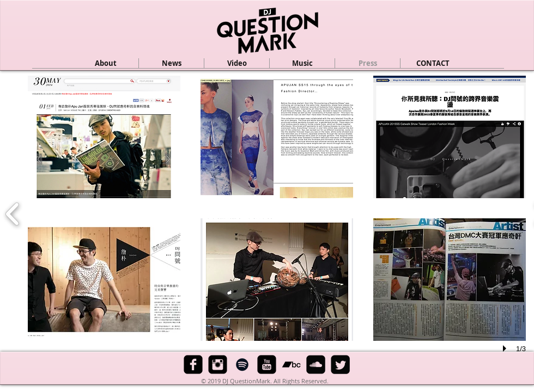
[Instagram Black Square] (218, 365)
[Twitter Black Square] (340, 365)
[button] (237, 63)
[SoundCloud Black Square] (316, 365)
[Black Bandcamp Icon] (291, 365)
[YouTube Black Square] (267, 365)
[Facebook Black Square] (193, 365)
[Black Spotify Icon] (242, 365)
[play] (506, 348)
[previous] (13, 213)
